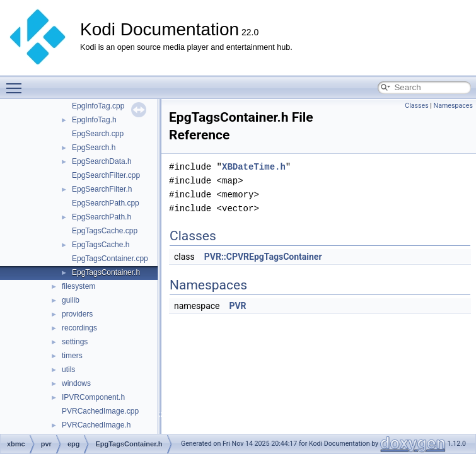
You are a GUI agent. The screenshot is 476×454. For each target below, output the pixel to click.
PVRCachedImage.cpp (100, 411)
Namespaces (453, 106)
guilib (71, 300)
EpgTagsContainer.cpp (110, 259)
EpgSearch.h (94, 148)
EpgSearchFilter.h (102, 189)
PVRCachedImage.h (96, 425)
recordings (79, 328)
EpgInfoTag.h (94, 120)
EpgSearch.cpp (98, 134)
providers (77, 314)
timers (72, 356)
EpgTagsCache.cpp (105, 231)
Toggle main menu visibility (17, 83)
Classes (416, 106)
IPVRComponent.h (93, 397)
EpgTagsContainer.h (106, 272)
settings (75, 342)
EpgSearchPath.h (102, 217)
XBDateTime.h (254, 167)
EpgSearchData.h (102, 161)
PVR (237, 306)
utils (68, 370)
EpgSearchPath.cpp (106, 203)
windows (76, 383)
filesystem (78, 286)
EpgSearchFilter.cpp (106, 175)
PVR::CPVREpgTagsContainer (263, 257)
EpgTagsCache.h (101, 245)
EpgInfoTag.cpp (98, 106)
